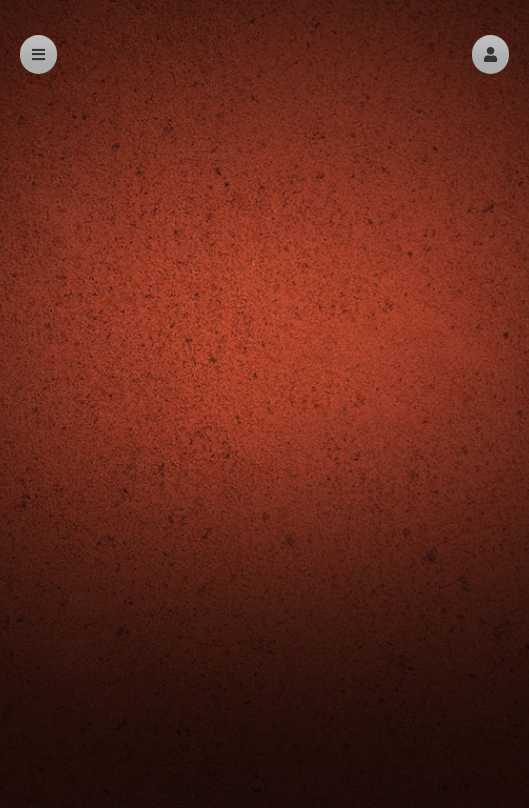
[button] (490, 54)
